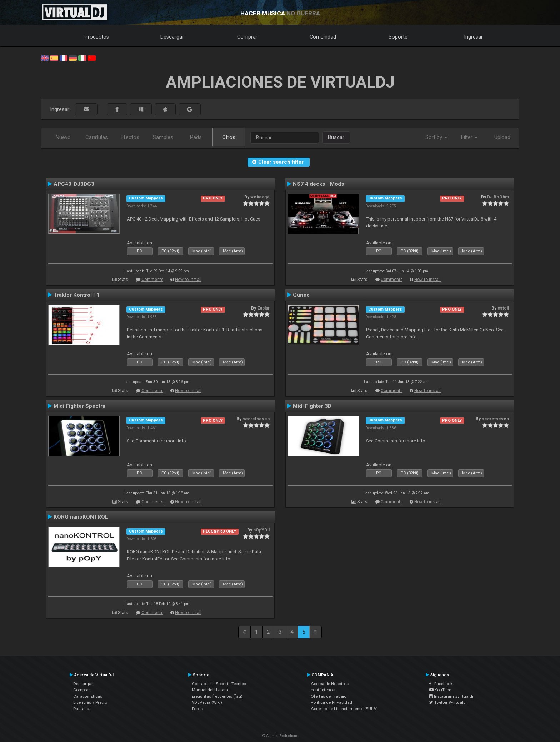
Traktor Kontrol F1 (77, 295)
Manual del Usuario (211, 690)
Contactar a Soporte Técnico (219, 684)
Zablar (263, 308)
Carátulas (97, 137)
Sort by (436, 137)
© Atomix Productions (280, 736)
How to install (188, 280)
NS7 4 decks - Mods (318, 184)
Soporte (398, 37)
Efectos (130, 137)
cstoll (503, 308)
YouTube (440, 690)
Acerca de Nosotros (330, 684)
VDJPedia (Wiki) (207, 702)
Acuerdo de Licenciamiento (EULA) (344, 709)
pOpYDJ (261, 530)
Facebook (441, 684)
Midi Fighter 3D (312, 406)
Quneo (301, 295)
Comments (152, 280)
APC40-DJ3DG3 (74, 184)
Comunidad (323, 37)
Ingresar (474, 37)
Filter (469, 137)
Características (88, 696)
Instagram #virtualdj (451, 696)
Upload (502, 137)
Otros (229, 137)
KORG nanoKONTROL (81, 517)
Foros (197, 709)
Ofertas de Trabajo (329, 696)
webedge (260, 197)
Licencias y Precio (90, 702)
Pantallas (82, 709)
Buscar (336, 137)
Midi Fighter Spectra (79, 406)
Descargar (172, 37)
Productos (97, 37)
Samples (163, 137)
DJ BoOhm (498, 197)
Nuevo (63, 137)
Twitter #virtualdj (448, 702)
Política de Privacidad (331, 702)
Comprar (247, 37)
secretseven (256, 419)
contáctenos (323, 690)
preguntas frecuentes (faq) (217, 696)
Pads (196, 137)
